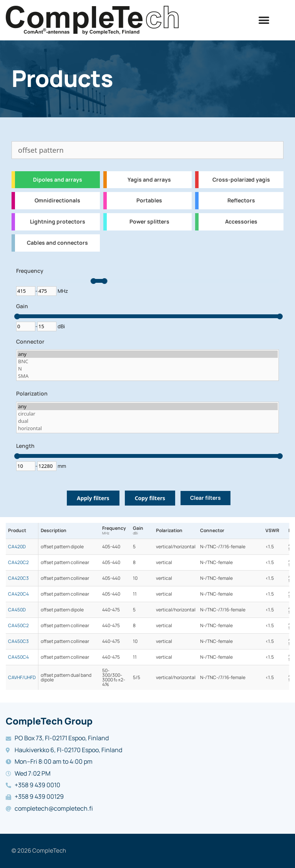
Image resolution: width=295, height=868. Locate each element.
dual (147, 421)
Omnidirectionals (57, 200)
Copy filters (150, 498)
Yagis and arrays (149, 180)
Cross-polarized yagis (241, 180)
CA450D (17, 610)
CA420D (17, 547)
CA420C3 (18, 578)
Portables (149, 200)
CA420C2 (18, 563)
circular (147, 414)
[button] (264, 20)
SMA (147, 376)
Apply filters (93, 498)
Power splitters (149, 222)
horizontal (147, 428)
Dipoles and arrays (58, 180)
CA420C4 (18, 594)
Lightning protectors (58, 222)
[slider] (94, 281)
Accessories (241, 222)
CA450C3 (18, 641)
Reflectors (241, 200)
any (147, 354)
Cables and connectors (57, 243)
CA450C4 (18, 657)
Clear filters (206, 498)
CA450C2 (18, 626)
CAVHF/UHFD (22, 678)
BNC (147, 361)
